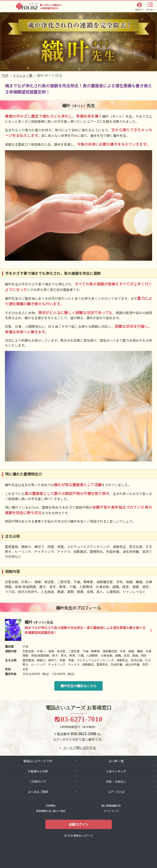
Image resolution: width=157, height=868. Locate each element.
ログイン (139, 10)
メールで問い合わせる (80, 747)
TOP (5, 75)
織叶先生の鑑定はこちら (78, 686)
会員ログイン (78, 824)
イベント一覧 (23, 75)
